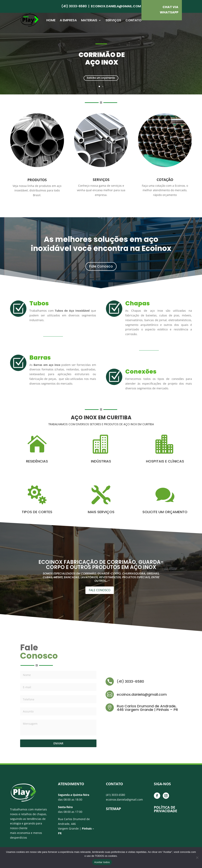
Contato (133, 20)
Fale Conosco (101, 266)
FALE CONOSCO (100, 590)
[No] (197, 858)
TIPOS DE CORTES (37, 512)
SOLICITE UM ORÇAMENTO (165, 512)
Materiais (89, 20)
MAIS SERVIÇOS (101, 512)
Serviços (113, 20)
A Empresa (68, 20)
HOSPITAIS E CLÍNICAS (165, 461)
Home (51, 20)
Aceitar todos (102, 862)
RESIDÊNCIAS (37, 461)
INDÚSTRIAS (101, 461)
